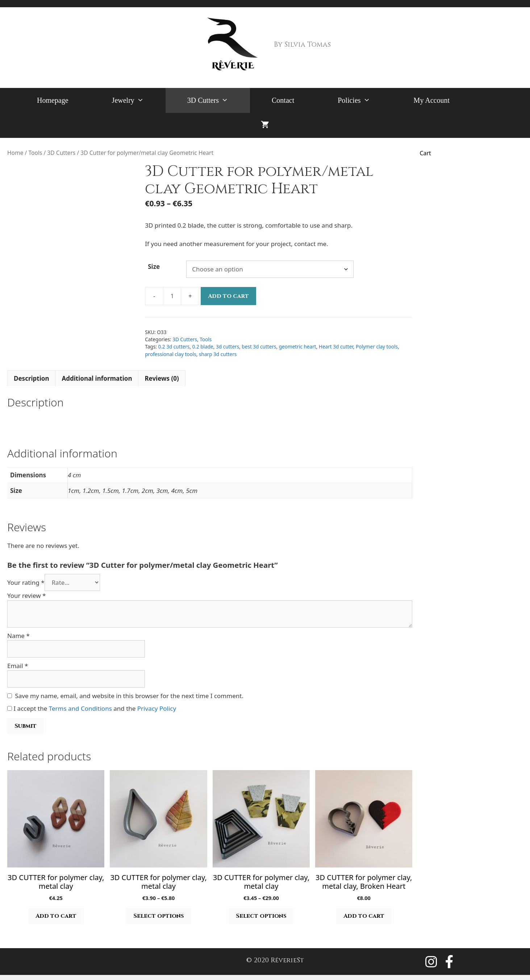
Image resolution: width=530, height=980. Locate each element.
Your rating (26, 582)
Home (15, 153)
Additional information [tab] (97, 378)
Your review (26, 595)
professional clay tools (171, 354)
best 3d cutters (259, 347)
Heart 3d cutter (336, 347)
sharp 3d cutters (218, 354)
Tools (35, 153)
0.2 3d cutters (174, 347)
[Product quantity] (172, 296)
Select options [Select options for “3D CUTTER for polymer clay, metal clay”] (159, 916)
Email (18, 666)
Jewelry (139, 100)
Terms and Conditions (80, 708)
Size (154, 267)
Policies (365, 100)
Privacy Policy (157, 708)
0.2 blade (203, 347)
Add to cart (228, 296)
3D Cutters (219, 100)
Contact (283, 100)
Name (18, 636)
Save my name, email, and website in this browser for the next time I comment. (129, 696)
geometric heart (298, 347)
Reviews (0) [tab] (162, 378)
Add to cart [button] (56, 916)
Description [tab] (31, 378)
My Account (432, 100)
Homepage (53, 100)
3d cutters (228, 347)
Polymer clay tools (377, 347)
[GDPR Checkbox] (10, 708)
